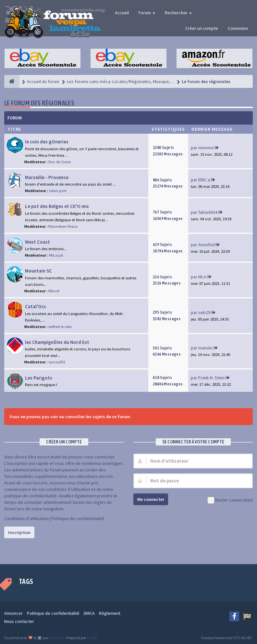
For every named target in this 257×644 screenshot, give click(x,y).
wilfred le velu (60, 327)
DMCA (89, 613)
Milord (54, 291)
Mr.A (202, 277)
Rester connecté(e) (230, 500)
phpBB (92, 638)
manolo (205, 348)
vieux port (58, 191)
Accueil (122, 13)
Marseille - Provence (47, 177)
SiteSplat (56, 638)
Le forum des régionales (39, 103)
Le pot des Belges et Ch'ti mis (57, 206)
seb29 (204, 312)
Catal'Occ (36, 306)
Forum (147, 13)
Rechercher (178, 13)
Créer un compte (202, 28)
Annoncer (13, 613)
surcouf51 (57, 362)
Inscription (19, 532)
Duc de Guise (60, 162)
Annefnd (206, 245)
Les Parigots (39, 378)
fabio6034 (208, 212)
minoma (206, 148)
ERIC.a (204, 180)
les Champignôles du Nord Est (57, 342)
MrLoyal (56, 255)
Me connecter (151, 499)
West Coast (37, 242)
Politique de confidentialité (78, 518)
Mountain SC (38, 271)
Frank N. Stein (211, 378)
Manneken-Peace (63, 226)
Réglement (110, 613)
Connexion (238, 28)
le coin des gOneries (47, 142)
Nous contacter (19, 621)
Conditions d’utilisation (26, 518)
